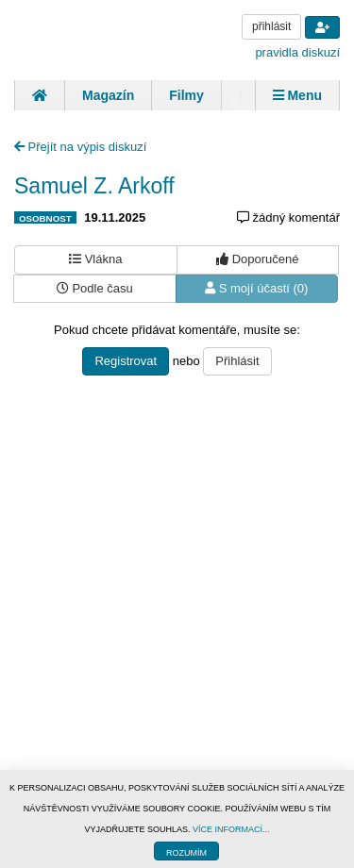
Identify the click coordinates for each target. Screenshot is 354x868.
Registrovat (126, 361)
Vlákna (95, 259)
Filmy (186, 95)
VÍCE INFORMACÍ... (231, 829)
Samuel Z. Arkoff (94, 186)
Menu (297, 95)
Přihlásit (237, 361)
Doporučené (257, 259)
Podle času (95, 288)
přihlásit (271, 26)
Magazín (108, 95)
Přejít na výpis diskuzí (80, 147)
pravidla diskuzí (297, 52)
